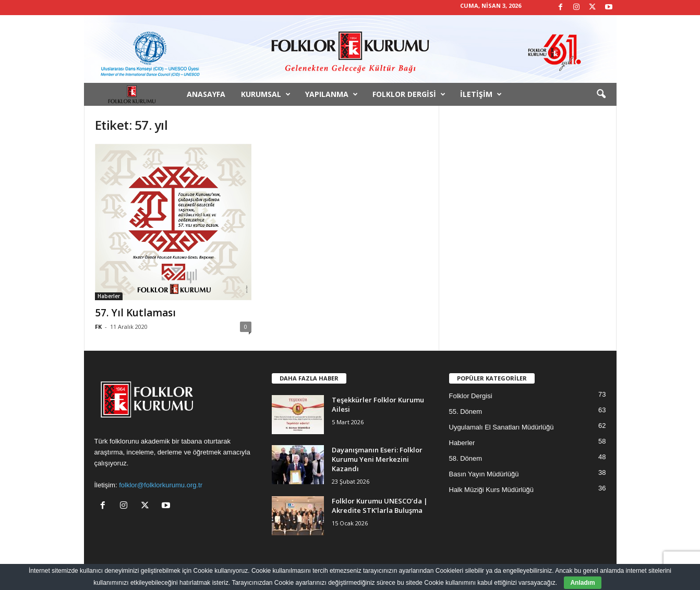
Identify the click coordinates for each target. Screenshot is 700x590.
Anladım (582, 583)
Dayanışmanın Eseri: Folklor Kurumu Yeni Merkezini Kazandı (377, 459)
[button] (601, 94)
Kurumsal (266, 94)
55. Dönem (466, 411)
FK (98, 327)
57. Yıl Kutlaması (135, 313)
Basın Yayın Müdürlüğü (484, 474)
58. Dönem (466, 458)
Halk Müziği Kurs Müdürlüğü (492, 490)
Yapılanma (331, 94)
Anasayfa (206, 94)
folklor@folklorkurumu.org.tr (161, 485)
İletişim (481, 94)
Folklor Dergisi (409, 94)
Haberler (109, 296)
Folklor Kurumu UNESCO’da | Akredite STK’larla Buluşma (380, 506)
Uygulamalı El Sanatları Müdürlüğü (502, 427)
